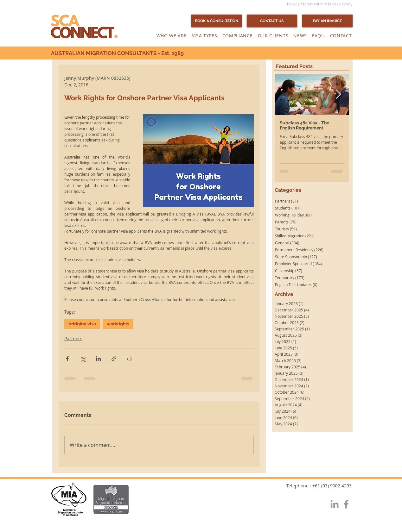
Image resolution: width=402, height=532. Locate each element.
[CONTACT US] (272, 21)
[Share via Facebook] (67, 359)
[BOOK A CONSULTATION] (217, 21)
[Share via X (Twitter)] (83, 359)
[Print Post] (129, 359)
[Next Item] (339, 95)
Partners (73, 338)
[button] (172, 36)
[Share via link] (114, 359)
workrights (118, 324)
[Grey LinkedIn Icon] (335, 504)
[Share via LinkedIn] (98, 359)
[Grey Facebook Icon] (346, 504)
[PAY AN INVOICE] (327, 21)
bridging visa (82, 324)
